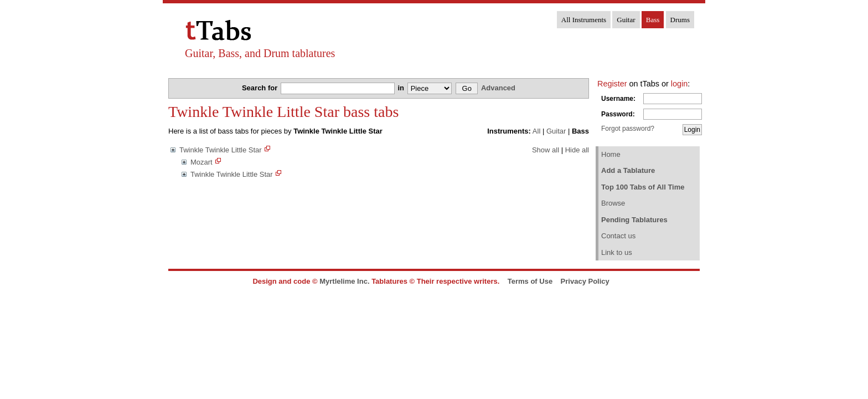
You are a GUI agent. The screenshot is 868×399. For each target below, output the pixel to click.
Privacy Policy (585, 281)
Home (611, 154)
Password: (618, 114)
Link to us (617, 252)
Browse (613, 203)
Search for (261, 88)
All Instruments (584, 20)
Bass (653, 20)
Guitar (626, 20)
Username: (618, 99)
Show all (546, 150)
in (402, 88)
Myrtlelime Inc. (344, 281)
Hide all (577, 150)
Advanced (498, 88)
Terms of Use (530, 281)
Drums (680, 20)
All (536, 131)
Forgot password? (628, 129)
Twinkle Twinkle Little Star (221, 150)
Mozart (201, 162)
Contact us (618, 236)
